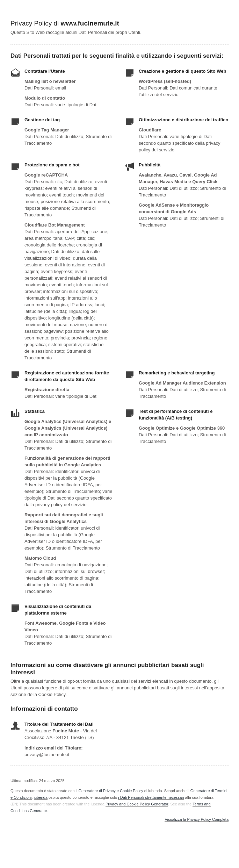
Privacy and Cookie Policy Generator (137, 804)
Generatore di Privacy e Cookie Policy (111, 791)
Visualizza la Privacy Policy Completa (197, 820)
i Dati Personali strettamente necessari (151, 797)
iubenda (41, 797)
